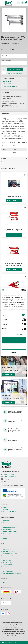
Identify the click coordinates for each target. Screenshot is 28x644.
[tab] (14, 113)
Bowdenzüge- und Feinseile (10, 556)
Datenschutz (6, 507)
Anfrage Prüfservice (14, 196)
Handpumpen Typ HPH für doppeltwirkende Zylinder (14, 264)
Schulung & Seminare (8, 536)
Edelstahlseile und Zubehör (10, 554)
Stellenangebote (7, 529)
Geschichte (5, 525)
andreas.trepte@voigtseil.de (10, 86)
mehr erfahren (8, 374)
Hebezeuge (5, 567)
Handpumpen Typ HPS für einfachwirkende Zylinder (14, 230)
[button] (25, 175)
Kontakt (5, 538)
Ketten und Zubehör (8, 560)
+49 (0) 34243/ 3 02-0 (9, 475)
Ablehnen (14, 352)
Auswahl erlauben (14, 346)
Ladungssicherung (7, 565)
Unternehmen (6, 521)
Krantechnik (6, 569)
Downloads (4, 162)
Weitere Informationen (13, 201)
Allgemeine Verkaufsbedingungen (11, 512)
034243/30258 (7, 84)
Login (4, 582)
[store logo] (8, 3)
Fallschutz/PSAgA (7, 562)
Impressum (5, 510)
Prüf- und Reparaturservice (10, 532)
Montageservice (7, 534)
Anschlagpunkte (7, 549)
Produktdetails (5, 113)
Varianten (4, 158)
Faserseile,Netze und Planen (10, 558)
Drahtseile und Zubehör (9, 551)
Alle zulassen (14, 340)
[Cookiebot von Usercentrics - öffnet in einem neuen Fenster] (20, 290)
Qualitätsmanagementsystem (10, 527)
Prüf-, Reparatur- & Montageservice (12, 573)
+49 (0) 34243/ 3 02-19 (10, 477)
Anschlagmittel (6, 547)
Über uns (5, 523)
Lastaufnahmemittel (8, 571)
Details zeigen (19, 335)
